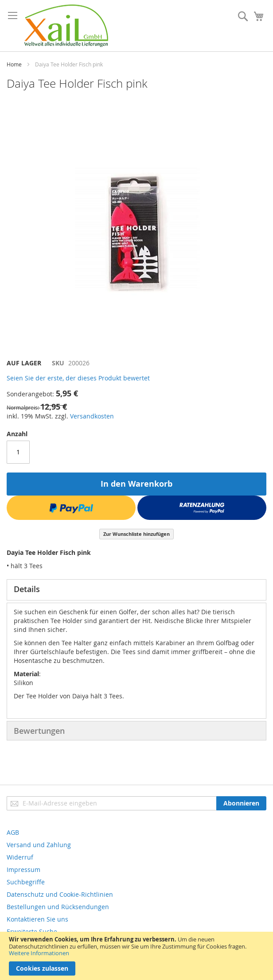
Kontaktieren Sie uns (37, 919)
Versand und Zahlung (39, 845)
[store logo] (66, 26)
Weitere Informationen (39, 953)
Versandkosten (92, 416)
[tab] (136, 590)
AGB (13, 832)
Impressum (23, 870)
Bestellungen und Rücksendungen (58, 907)
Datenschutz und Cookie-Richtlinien (60, 894)
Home (14, 64)
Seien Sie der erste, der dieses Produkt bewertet (78, 378)
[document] (136, 956)
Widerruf (20, 857)
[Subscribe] (241, 803)
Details (27, 589)
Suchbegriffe (26, 882)
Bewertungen (39, 731)
